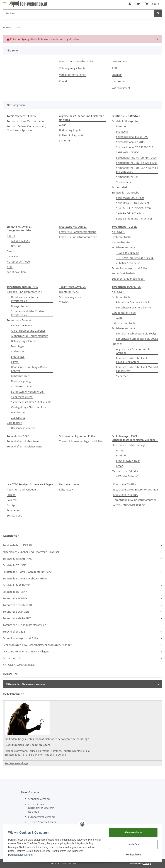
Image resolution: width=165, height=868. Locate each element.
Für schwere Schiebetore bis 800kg (137, 339)
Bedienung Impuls (70, 130)
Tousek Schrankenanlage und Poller (81, 441)
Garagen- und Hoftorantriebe (24, 292)
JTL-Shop (146, 863)
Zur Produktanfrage (17, 763)
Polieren (12, 500)
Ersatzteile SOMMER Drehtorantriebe (136, 490)
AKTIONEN (118, 232)
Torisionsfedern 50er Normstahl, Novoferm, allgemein (26, 128)
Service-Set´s (14, 516)
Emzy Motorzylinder (128, 461)
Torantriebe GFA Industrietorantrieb (135, 500)
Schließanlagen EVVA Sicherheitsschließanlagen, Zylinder (37, 645)
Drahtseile (122, 132)
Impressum (119, 81)
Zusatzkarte (18, 418)
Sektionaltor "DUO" (128, 152)
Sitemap (117, 75)
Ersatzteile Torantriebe (126, 193)
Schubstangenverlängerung (28, 392)
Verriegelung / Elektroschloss (28, 407)
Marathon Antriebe (18, 262)
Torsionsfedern (125, 182)
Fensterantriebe (12, 658)
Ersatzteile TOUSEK (125, 484)
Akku (119, 318)
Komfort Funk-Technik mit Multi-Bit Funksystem (137, 369)
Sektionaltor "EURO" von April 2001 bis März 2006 (137, 170)
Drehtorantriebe (122, 237)
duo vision (13, 256)
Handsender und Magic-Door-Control (29, 369)
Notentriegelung (21, 381)
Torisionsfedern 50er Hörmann (25, 121)
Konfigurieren (133, 855)
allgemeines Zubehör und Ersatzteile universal (31, 552)
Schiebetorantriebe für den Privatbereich (27, 313)
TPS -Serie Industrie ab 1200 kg (135, 258)
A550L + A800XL (20, 241)
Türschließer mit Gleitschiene (25, 446)
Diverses (121, 126)
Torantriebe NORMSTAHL (18, 605)
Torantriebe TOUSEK (15, 598)
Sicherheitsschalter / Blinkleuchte (31, 402)
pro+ (10, 267)
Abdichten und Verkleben (22, 490)
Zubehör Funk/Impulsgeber (128, 279)
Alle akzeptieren (133, 832)
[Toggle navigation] (5, 2)
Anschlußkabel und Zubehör (28, 331)
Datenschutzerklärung (21, 855)
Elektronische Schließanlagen (129, 445)
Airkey (120, 450)
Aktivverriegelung (22, 325)
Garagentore (14, 423)
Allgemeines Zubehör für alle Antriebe (134, 351)
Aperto (11, 236)
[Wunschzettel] (138, 4)
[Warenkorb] (152, 4)
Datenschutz (119, 61)
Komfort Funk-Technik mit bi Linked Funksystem (133, 360)
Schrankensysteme (71, 297)
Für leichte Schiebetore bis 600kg (136, 333)
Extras (15, 362)
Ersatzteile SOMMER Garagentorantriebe (27, 572)
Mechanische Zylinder (125, 471)
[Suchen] (78, 13)
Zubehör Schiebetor (128, 263)
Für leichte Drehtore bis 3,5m (134, 302)
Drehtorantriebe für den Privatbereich (26, 299)
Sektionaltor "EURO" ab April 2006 (136, 158)
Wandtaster (18, 412)
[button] (130, 4)
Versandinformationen (73, 75)
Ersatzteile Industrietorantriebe (78, 237)
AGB (114, 68)
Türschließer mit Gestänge (23, 441)
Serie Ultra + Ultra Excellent (133, 203)
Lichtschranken (20, 376)
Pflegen (11, 495)
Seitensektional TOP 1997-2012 (135, 147)
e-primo (121, 455)
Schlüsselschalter (22, 386)
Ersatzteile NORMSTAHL (17, 559)
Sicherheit (65, 141)
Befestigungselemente (25, 341)
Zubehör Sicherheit (123, 273)
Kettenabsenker (121, 242)
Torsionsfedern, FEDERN (17, 545)
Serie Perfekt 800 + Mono (131, 213)
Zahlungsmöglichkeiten (73, 68)
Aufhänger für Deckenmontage (30, 336)
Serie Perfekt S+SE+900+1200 (133, 208)
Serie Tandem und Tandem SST (135, 219)
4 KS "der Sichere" (127, 476)
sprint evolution (16, 272)
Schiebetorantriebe (123, 247)
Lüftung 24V (66, 490)
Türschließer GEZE (14, 632)
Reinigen (12, 505)
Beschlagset (18, 346)
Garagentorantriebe (23, 306)
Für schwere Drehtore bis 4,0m (135, 307)
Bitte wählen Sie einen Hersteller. (26, 684)
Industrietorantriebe (124, 323)
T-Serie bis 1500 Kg (128, 253)
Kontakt (64, 81)
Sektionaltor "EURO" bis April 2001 (137, 163)
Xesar (119, 466)
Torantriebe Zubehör (19, 320)
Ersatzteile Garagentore (126, 121)
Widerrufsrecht (121, 88)
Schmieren (13, 510)
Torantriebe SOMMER (16, 612)
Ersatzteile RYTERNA (125, 495)
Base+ (10, 251)
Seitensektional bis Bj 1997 (132, 137)
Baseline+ (17, 246)
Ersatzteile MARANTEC (16, 585)
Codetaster (18, 351)
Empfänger (18, 357)
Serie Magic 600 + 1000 (130, 198)
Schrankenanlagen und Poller (130, 268)
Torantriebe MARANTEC (17, 618)
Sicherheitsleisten (22, 397)
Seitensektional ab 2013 (130, 142)
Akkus (63, 125)
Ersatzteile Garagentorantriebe (78, 232)
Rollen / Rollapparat (71, 135)
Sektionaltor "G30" (127, 177)
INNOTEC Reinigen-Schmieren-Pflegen (26, 651)
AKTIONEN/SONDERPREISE (129, 505)
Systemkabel (119, 187)
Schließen (133, 844)
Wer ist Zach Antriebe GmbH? (77, 61)
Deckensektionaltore (23, 428)
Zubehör (64, 302)
